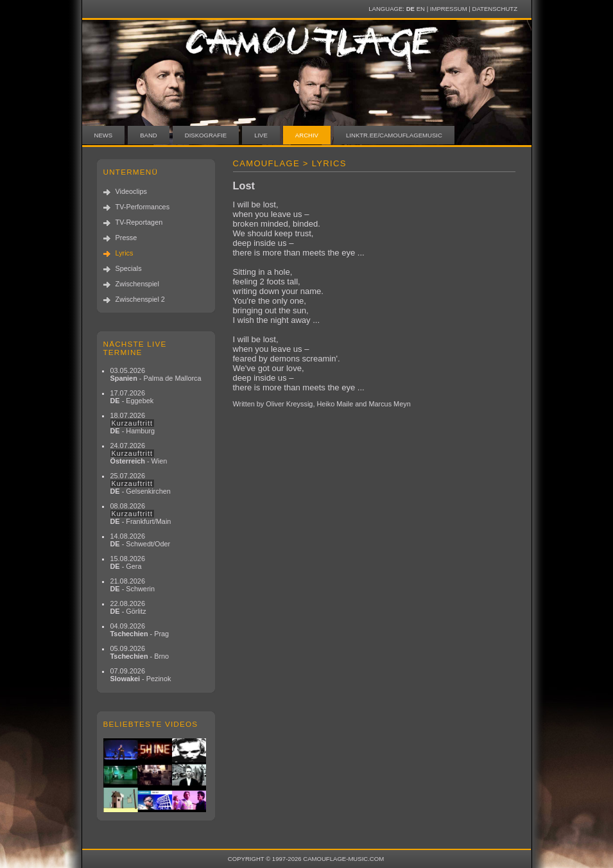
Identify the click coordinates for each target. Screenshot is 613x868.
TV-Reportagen (139, 222)
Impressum (449, 9)
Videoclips (131, 191)
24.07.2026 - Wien (139, 453)
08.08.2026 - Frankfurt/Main (141, 514)
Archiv (307, 135)
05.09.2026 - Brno (140, 652)
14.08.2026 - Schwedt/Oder (141, 540)
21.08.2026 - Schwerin (133, 585)
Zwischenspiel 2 (140, 299)
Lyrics (125, 253)
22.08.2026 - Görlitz (128, 607)
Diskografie (206, 135)
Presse (126, 238)
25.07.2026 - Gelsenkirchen (141, 483)
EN (421, 9)
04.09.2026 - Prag (140, 630)
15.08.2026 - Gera (128, 562)
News (104, 135)
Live (261, 135)
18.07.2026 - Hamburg (133, 423)
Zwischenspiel (137, 284)
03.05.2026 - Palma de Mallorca (156, 374)
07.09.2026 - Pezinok (141, 675)
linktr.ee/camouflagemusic (394, 135)
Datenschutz (495, 9)
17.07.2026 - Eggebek (132, 397)
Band (149, 135)
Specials (129, 268)
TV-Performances (143, 207)
